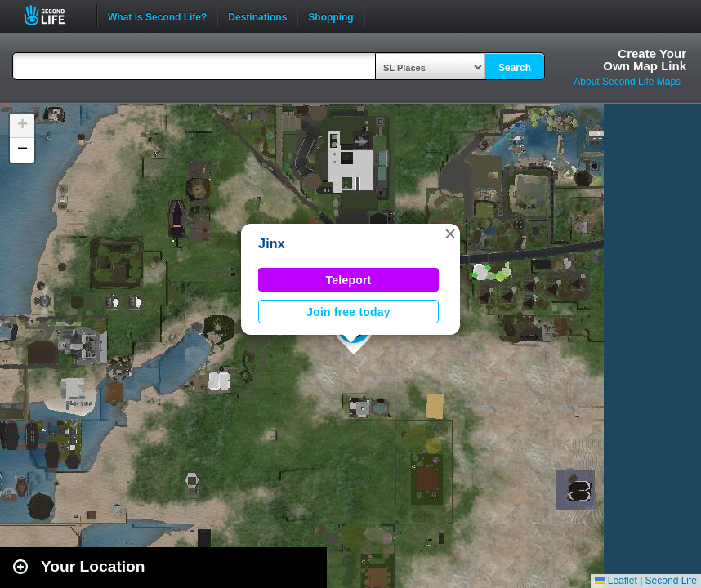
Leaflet (616, 581)
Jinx (272, 244)
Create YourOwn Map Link (645, 60)
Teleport (349, 280)
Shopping (330, 16)
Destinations (257, 16)
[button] (450, 234)
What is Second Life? (157, 16)
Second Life (54, 15)
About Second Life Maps (627, 82)
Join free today (348, 312)
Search (515, 68)
